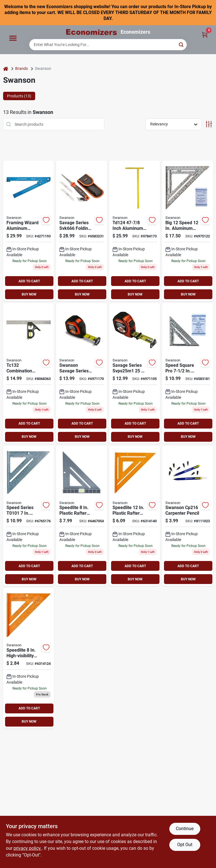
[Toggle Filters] (209, 124)
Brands (22, 68)
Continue (185, 829)
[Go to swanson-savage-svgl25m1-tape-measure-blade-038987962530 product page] (82, 373)
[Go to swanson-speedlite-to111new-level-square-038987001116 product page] (82, 516)
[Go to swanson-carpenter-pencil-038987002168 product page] (188, 516)
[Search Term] (108, 45)
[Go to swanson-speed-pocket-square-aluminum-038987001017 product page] (188, 373)
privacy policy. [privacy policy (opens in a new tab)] (28, 848)
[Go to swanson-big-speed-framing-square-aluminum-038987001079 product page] (188, 231)
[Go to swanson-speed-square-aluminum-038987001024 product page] (29, 516)
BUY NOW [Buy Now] (29, 294)
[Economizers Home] (91, 32)
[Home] (6, 69)
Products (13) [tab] (19, 96)
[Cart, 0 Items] (205, 34)
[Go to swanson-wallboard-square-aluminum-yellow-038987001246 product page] (135, 231)
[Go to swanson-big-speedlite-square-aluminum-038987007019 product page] (135, 516)
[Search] (182, 44)
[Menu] (13, 38)
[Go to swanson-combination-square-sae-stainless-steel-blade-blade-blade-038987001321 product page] (29, 373)
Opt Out (185, 845)
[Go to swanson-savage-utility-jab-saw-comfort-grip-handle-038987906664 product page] (82, 231)
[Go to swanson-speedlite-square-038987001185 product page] (29, 658)
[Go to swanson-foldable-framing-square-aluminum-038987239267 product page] (29, 231)
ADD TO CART (29, 281)
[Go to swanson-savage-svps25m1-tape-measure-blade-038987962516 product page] (135, 373)
